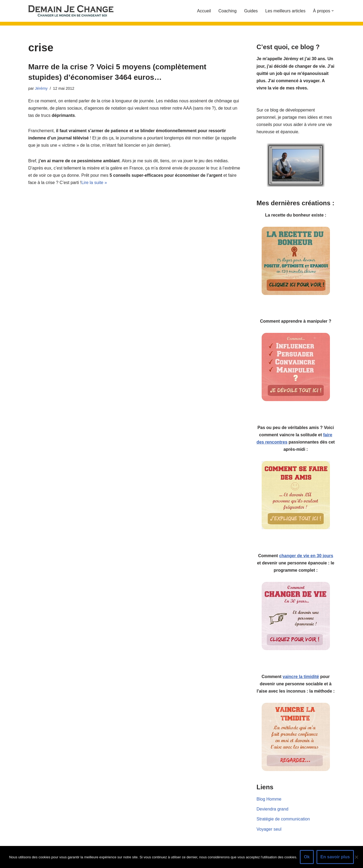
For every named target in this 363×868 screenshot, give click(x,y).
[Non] (356, 857)
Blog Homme (269, 799)
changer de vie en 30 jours (306, 556)
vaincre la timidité (301, 677)
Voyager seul (269, 829)
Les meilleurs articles (285, 11)
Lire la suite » (94, 183)
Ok (307, 857)
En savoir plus (335, 857)
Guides (251, 11)
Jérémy (41, 88)
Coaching (227, 11)
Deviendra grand (272, 809)
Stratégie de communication (283, 819)
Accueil (204, 11)
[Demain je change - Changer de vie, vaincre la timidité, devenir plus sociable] (75, 11)
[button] (333, 11)
